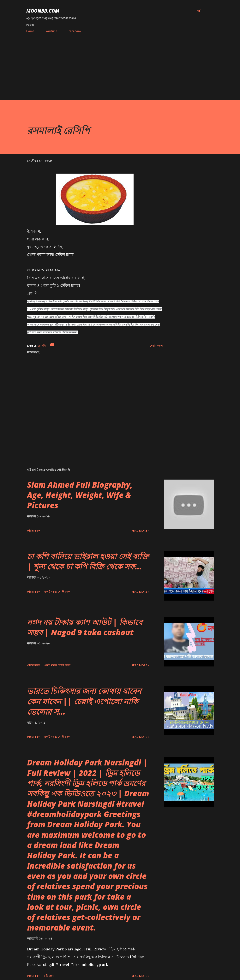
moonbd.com (43, 11)
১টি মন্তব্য (49, 976)
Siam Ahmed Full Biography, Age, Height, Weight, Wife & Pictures (80, 495)
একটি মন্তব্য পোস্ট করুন (57, 592)
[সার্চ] (198, 11)
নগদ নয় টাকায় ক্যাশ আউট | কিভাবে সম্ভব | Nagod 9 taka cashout (85, 627)
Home (30, 31)
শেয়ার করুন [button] (156, 346)
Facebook (75, 31)
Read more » (140, 530)
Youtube (51, 31)
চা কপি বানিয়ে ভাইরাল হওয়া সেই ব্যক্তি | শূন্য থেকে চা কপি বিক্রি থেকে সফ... (88, 561)
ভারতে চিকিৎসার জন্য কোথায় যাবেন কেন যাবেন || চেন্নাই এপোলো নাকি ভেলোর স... (84, 701)
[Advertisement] (120, 65)
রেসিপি (42, 346)
